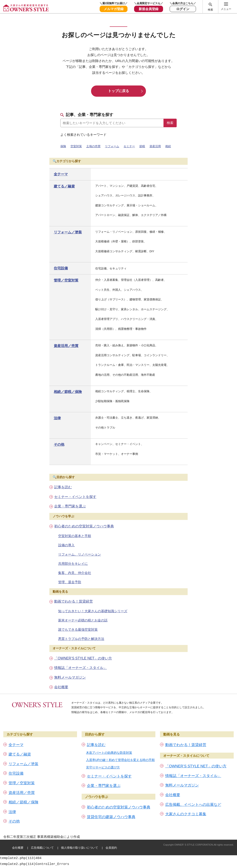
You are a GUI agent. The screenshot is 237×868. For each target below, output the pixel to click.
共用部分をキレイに (73, 564)
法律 (57, 418)
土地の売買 (93, 146)
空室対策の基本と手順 (75, 536)
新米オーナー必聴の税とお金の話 (83, 620)
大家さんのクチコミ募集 (186, 814)
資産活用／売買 (66, 346)
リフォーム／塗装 (68, 232)
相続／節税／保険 (68, 392)
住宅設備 (61, 268)
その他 (59, 444)
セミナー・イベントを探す (75, 497)
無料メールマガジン (70, 677)
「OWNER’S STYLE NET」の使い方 (83, 658)
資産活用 (155, 146)
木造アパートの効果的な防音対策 (109, 753)
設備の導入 (66, 545)
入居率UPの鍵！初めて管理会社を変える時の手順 (120, 760)
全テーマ (61, 174)
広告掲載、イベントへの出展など (193, 805)
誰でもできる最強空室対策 (78, 629)
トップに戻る (118, 91)
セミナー (129, 146)
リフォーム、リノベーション (80, 554)
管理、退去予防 (70, 582)
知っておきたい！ (93, 611)
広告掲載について (42, 848)
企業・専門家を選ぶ (70, 506)
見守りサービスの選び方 (103, 767)
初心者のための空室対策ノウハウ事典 (84, 526)
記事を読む (63, 487)
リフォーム (112, 146)
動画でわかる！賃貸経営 (74, 601)
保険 (63, 146)
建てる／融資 (64, 186)
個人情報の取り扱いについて (80, 848)
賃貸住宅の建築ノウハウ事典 (111, 817)
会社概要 (61, 687)
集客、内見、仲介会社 (75, 573)
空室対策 (76, 146)
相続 (168, 146)
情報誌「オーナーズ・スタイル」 (81, 668)
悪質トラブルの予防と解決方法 (81, 639)
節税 (142, 146)
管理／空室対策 (66, 280)
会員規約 (111, 848)
